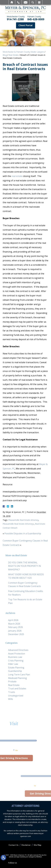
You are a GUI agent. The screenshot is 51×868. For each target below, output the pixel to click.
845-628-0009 (36, 18)
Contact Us (14, 845)
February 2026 (16, 627)
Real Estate (14, 55)
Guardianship (15, 671)
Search (33, 2)
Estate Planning (16, 668)
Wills (11, 699)
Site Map (37, 845)
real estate (17, 176)
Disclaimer (26, 845)
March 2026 (14, 624)
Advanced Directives (18, 650)
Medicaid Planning (17, 678)
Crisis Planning (16, 661)
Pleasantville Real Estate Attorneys (18, 524)
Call (18, 2)
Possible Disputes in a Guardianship (23, 533)
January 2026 (15, 631)
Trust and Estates (17, 688)
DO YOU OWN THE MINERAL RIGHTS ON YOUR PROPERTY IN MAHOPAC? (25, 566)
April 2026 (13, 620)
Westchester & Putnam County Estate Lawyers (23, 52)
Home (12, 2)
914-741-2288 (16, 18)
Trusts (12, 692)
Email (26, 2)
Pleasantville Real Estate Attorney (23, 520)
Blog (5, 55)
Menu (39, 2)
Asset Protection (17, 654)
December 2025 (16, 634)
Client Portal (26, 25)
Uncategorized (16, 696)
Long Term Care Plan (19, 675)
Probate (12, 682)
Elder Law (13, 664)
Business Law (15, 657)
